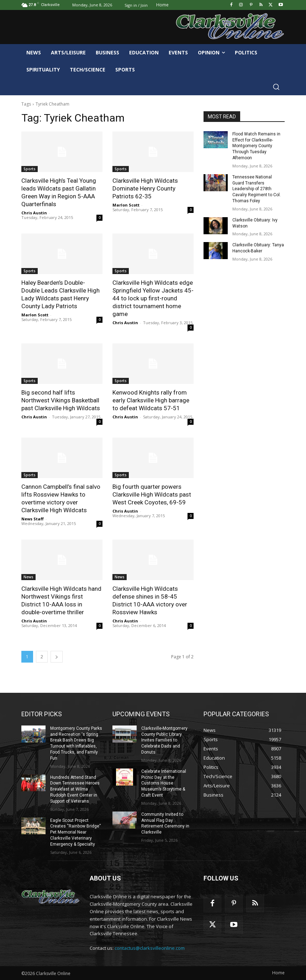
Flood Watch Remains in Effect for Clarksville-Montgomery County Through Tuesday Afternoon (256, 146)
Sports (30, 169)
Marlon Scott (126, 205)
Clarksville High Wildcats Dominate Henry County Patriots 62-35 (145, 188)
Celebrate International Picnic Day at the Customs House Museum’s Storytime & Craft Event (164, 783)
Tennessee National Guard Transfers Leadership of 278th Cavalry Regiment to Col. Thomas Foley (257, 189)
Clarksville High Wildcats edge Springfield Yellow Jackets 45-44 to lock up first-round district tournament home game (153, 298)
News (28, 577)
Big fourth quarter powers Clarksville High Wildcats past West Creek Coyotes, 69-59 (152, 494)
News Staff (33, 519)
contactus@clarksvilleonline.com (150, 948)
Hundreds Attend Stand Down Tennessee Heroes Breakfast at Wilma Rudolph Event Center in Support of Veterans (75, 789)
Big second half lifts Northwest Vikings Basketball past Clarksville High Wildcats (61, 400)
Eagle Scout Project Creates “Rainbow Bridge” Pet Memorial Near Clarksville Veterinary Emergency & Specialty (75, 832)
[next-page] (57, 657)
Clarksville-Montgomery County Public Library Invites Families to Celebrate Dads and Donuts (164, 740)
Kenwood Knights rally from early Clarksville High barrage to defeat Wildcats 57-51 (151, 400)
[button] (276, 87)
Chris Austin (34, 213)
